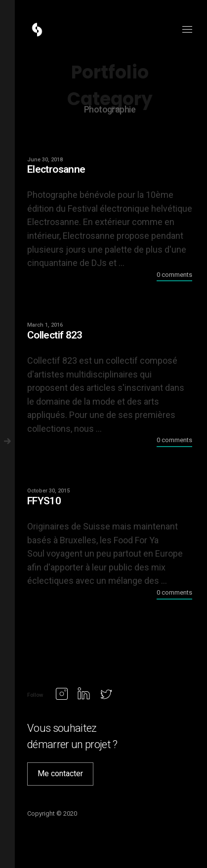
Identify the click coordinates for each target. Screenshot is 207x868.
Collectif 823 (55, 335)
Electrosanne (56, 169)
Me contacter (60, 774)
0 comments (174, 275)
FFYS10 (44, 501)
